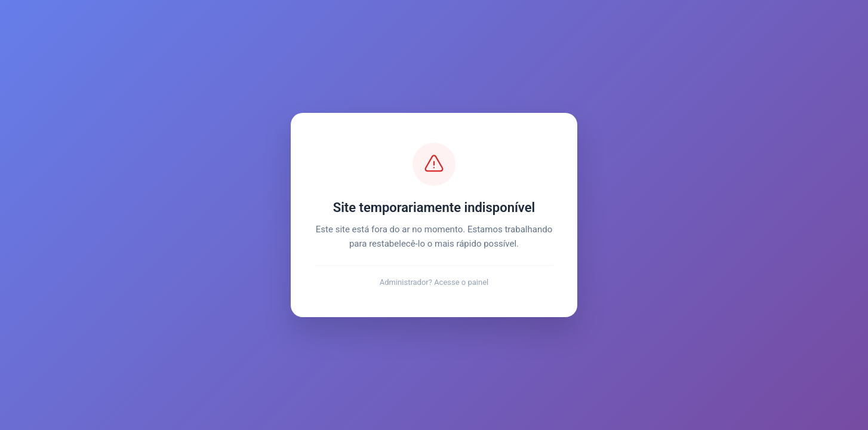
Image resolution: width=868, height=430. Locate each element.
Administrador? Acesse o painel (434, 282)
